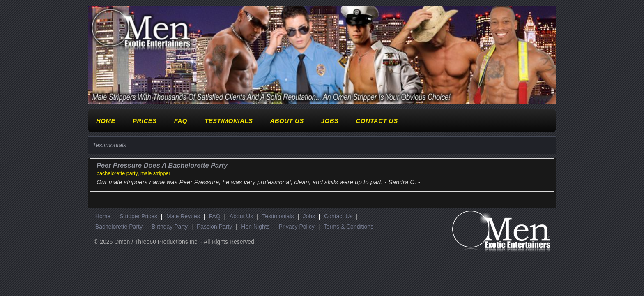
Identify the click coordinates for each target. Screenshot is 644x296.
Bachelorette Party (119, 227)
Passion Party (214, 227)
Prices (145, 121)
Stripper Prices (138, 216)
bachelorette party (117, 173)
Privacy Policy (297, 227)
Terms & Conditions (348, 227)
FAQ (181, 121)
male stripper (155, 173)
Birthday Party (170, 227)
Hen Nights (255, 227)
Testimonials (229, 121)
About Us (287, 121)
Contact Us (377, 121)
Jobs (330, 121)
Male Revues (183, 216)
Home (106, 121)
